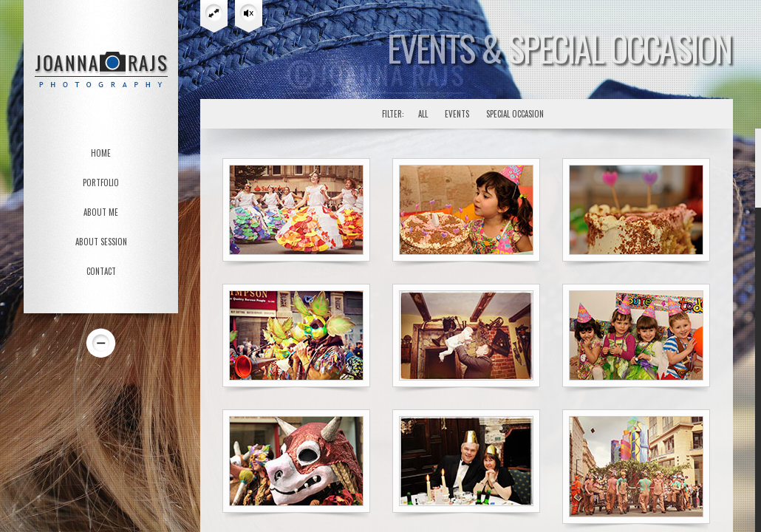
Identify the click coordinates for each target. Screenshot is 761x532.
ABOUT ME (101, 212)
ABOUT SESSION (101, 242)
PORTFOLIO (101, 183)
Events (457, 114)
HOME (101, 153)
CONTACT (101, 271)
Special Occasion (515, 114)
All (423, 114)
